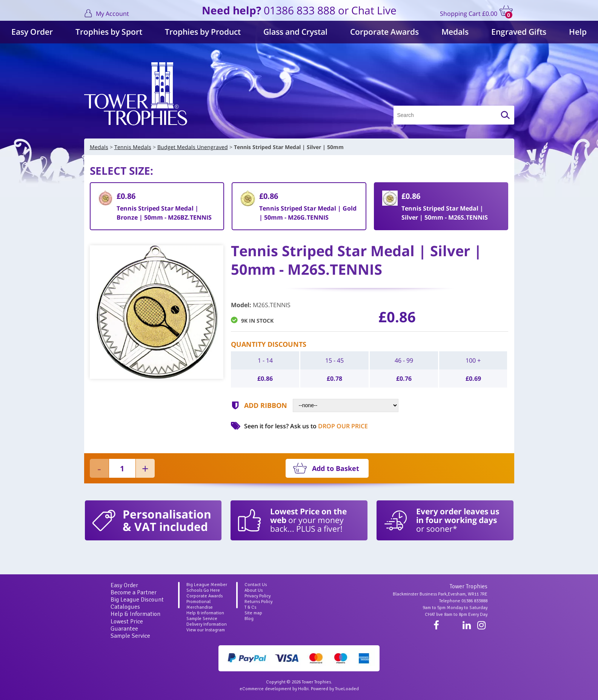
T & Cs (250, 607)
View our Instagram (206, 630)
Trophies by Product (203, 32)
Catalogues (125, 607)
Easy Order (32, 32)
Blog (249, 619)
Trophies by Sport (109, 32)
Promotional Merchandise (200, 605)
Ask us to (329, 426)
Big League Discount (137, 600)
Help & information (205, 613)
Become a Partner (134, 592)
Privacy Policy (257, 596)
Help (578, 32)
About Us (254, 590)
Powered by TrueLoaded (335, 689)
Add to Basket (336, 468)
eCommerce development (265, 689)
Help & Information (135, 614)
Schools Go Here (203, 590)
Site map (253, 613)
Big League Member (207, 585)
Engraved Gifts (519, 32)
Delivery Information (207, 624)
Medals (455, 32)
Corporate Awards (384, 32)
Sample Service (130, 636)
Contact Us (256, 585)
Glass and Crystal (295, 32)
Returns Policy (258, 602)
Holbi (303, 689)
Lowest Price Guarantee (127, 625)
